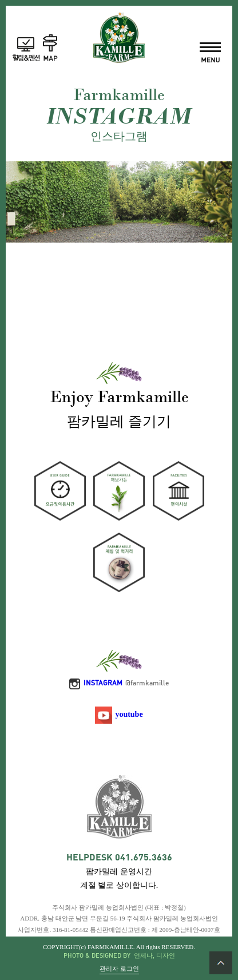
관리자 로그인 (119, 969)
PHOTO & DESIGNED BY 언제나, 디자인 (119, 956)
